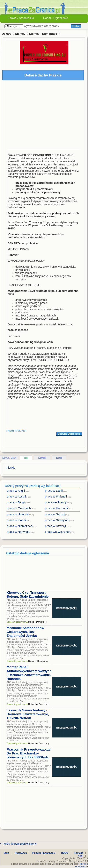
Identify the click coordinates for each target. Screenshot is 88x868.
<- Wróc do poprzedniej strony (18, 844)
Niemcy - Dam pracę (43, 34)
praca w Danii (54, 491)
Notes (59, 458)
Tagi (26, 458)
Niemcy (20, 34)
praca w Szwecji (55, 526)
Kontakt (42, 458)
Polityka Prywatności (44, 853)
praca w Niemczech (20, 526)
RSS (80, 856)
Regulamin (21, 853)
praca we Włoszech (58, 532)
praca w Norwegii (18, 532)
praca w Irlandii (17, 520)
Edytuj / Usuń (9, 458)
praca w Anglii (16, 491)
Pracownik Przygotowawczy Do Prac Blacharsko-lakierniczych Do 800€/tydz (29, 753)
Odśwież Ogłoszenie (69, 434)
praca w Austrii (16, 496)
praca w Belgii (16, 502)
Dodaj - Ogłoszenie (55, 18)
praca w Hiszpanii (56, 508)
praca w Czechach (19, 508)
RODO (65, 853)
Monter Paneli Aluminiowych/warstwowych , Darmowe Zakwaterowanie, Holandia (29, 673)
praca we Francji (56, 502)
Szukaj (76, 26)
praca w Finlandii (56, 496)
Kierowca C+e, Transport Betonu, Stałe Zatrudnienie (28, 595)
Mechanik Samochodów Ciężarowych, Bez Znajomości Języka (25, 632)
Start (6, 853)
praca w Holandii (18, 514)
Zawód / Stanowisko (21, 18)
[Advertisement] (37, 116)
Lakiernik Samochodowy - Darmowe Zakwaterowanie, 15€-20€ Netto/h (28, 714)
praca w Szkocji (55, 514)
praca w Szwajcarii (57, 520)
